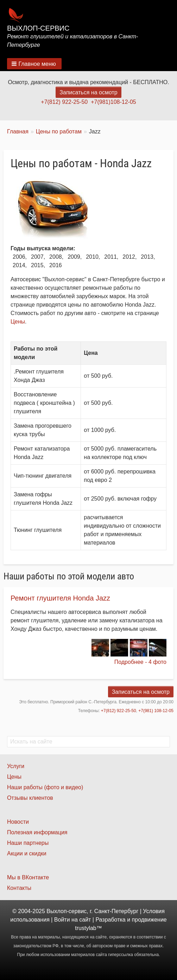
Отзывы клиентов (30, 798)
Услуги (16, 766)
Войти (62, 920)
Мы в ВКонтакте (28, 877)
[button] (34, 64)
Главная (18, 131)
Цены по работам (59, 131)
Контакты (19, 888)
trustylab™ (88, 928)
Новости (18, 822)
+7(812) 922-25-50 (64, 102)
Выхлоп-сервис (38, 28)
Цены (18, 322)
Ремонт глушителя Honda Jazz (60, 598)
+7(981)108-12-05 (113, 102)
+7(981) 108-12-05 (156, 711)
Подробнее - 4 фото (140, 662)
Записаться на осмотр (88, 92)
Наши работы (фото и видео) (45, 787)
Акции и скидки (27, 853)
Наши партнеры (28, 843)
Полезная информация (37, 832)
